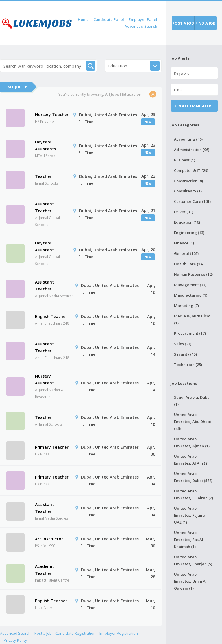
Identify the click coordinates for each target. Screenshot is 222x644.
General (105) (186, 253)
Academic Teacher (45, 570)
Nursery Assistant (45, 379)
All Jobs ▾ (17, 87)
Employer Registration (119, 633)
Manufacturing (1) (191, 295)
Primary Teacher (52, 447)
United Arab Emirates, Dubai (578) (193, 477)
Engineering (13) (189, 233)
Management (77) (190, 285)
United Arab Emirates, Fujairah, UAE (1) (191, 515)
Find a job (206, 23)
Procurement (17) (190, 333)
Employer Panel (143, 19)
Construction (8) (188, 181)
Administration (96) (192, 150)
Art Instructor (49, 539)
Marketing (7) (186, 306)
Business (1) (185, 160)
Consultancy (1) (188, 191)
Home (83, 19)
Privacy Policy (15, 640)
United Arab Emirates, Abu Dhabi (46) (193, 422)
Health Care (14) (189, 264)
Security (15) (185, 354)
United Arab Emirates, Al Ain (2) (191, 460)
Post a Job (43, 633)
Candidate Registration (76, 633)
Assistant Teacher (45, 207)
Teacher (43, 176)
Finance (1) (184, 243)
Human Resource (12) (193, 274)
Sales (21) (183, 344)
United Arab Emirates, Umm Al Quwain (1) (190, 581)
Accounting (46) (188, 139)
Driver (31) (184, 212)
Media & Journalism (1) (192, 319)
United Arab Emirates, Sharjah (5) (193, 560)
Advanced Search (141, 26)
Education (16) (187, 222)
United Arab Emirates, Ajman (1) (192, 442)
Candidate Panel (109, 19)
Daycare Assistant (45, 246)
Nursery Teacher (52, 114)
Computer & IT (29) (191, 170)
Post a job (183, 23)
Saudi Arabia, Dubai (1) (192, 401)
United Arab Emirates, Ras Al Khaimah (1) (189, 540)
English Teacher (51, 316)
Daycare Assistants (46, 145)
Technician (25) (188, 365)
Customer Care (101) (192, 201)
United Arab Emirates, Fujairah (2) (194, 494)
